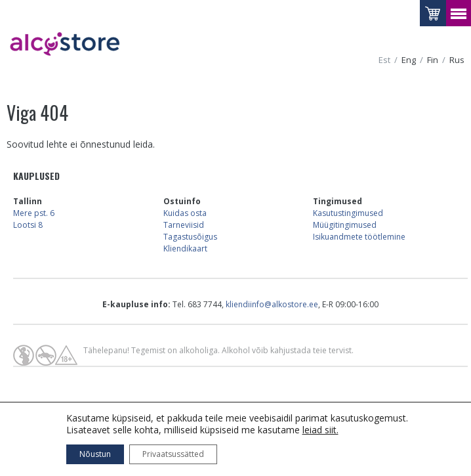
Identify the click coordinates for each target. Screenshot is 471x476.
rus (457, 60)
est (384, 60)
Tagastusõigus (190, 237)
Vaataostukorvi (433, 13)
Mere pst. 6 (34, 213)
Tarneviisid (184, 225)
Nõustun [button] (95, 454)
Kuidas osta (185, 213)
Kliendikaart (185, 249)
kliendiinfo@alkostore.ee (272, 304)
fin (433, 60)
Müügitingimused (345, 225)
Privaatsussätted (173, 454)
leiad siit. (320, 430)
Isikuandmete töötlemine (359, 237)
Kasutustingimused (348, 213)
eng (409, 60)
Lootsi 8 (28, 225)
